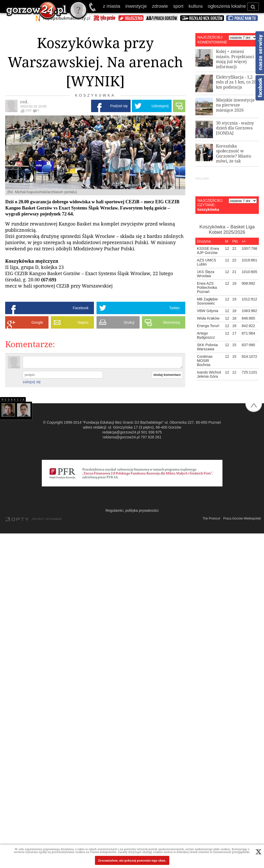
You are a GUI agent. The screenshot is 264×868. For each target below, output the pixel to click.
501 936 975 (93, 7)
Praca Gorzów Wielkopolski (242, 518)
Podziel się (119, 106)
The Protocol (211, 518)
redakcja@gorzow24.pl (121, 432)
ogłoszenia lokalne (227, 6)
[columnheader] (209, 241)
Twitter (175, 308)
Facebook (81, 308)
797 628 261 (151, 437)
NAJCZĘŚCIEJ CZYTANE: (210, 203)
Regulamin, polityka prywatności (132, 510)
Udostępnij (160, 106)
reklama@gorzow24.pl (121, 437)
